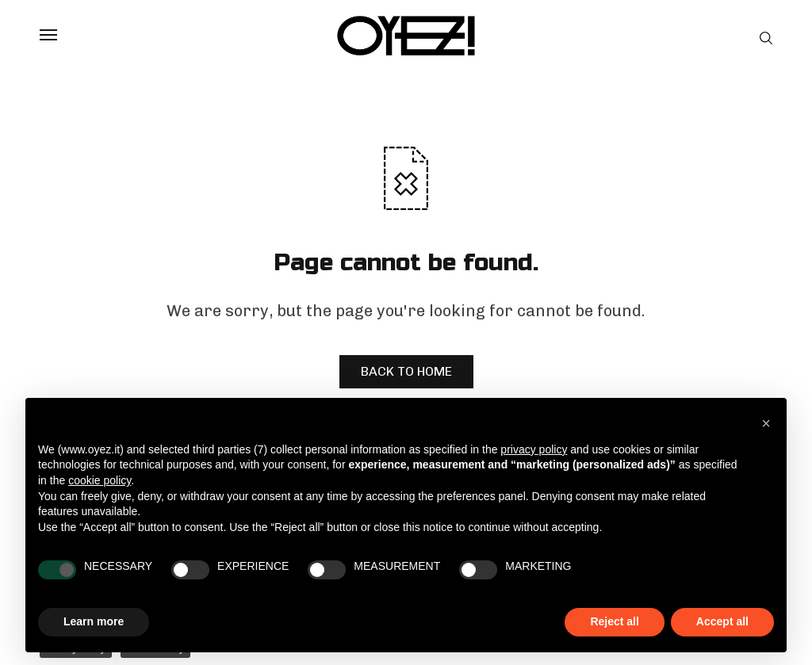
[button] (766, 423)
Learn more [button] (94, 621)
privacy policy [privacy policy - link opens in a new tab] (534, 449)
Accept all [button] (722, 621)
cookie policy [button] (100, 480)
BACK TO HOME (406, 371)
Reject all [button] (614, 621)
